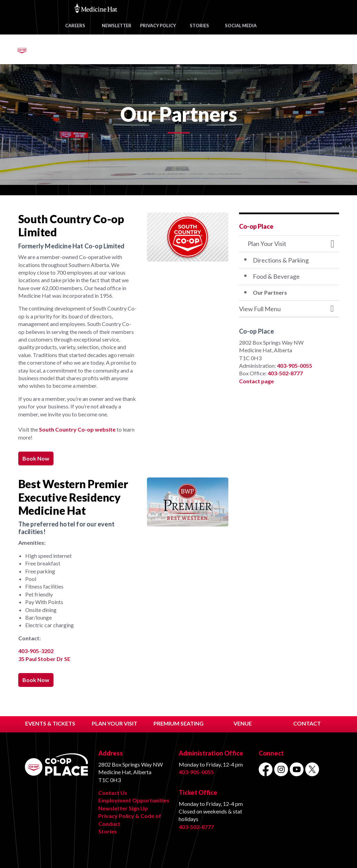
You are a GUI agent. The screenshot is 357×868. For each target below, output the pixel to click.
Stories (108, 831)
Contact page (256, 381)
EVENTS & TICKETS (50, 723)
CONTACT (324, 45)
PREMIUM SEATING (178, 723)
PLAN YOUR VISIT (115, 723)
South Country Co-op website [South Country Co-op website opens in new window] (77, 429)
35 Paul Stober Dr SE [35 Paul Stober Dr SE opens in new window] (44, 659)
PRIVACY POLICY (158, 26)
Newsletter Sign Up (123, 808)
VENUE (282, 45)
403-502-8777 (285, 373)
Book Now (36, 458)
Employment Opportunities (134, 800)
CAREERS (75, 26)
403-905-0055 (295, 366)
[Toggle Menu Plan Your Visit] (332, 309)
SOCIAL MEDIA (241, 26)
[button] (188, 237)
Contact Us (113, 793)
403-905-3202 (36, 651)
